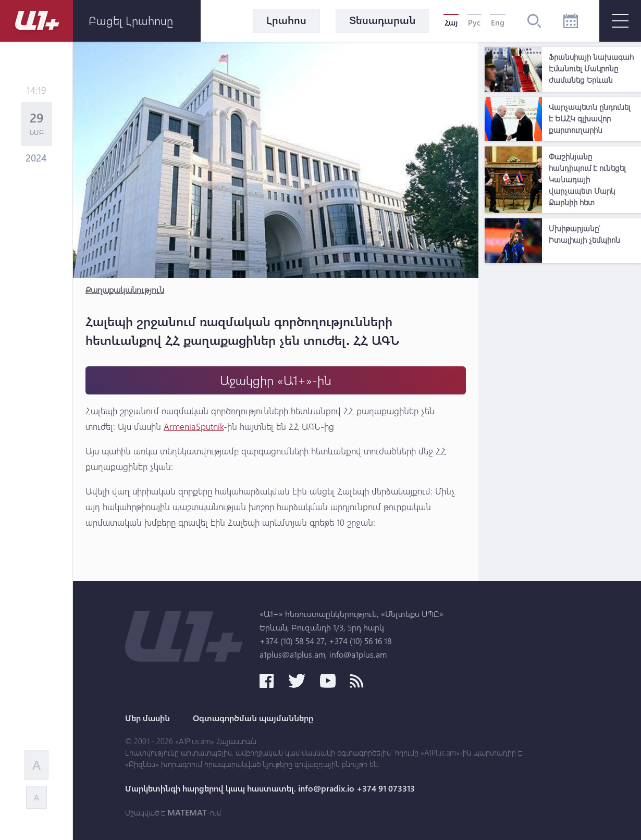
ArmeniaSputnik (194, 427)
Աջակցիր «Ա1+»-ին (276, 380)
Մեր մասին (147, 718)
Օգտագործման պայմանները (253, 718)
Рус (474, 22)
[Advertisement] (563, 425)
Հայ (451, 22)
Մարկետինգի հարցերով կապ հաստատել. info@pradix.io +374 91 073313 (270, 788)
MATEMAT (187, 812)
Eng (498, 22)
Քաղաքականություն (125, 289)
